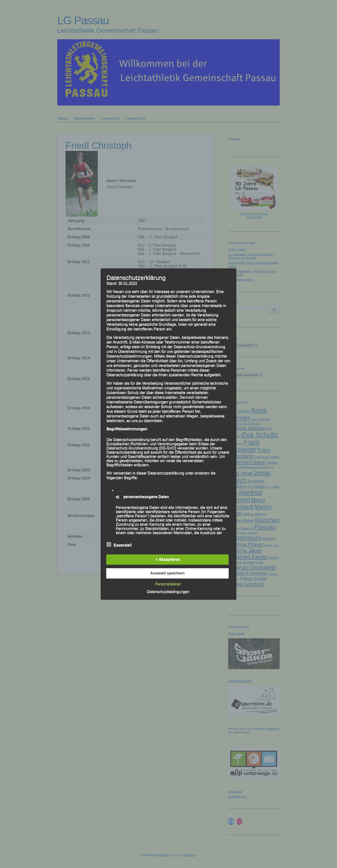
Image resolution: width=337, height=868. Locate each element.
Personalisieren (168, 584)
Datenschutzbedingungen (168, 592)
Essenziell (119, 545)
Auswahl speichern (168, 573)
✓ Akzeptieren (168, 559)
